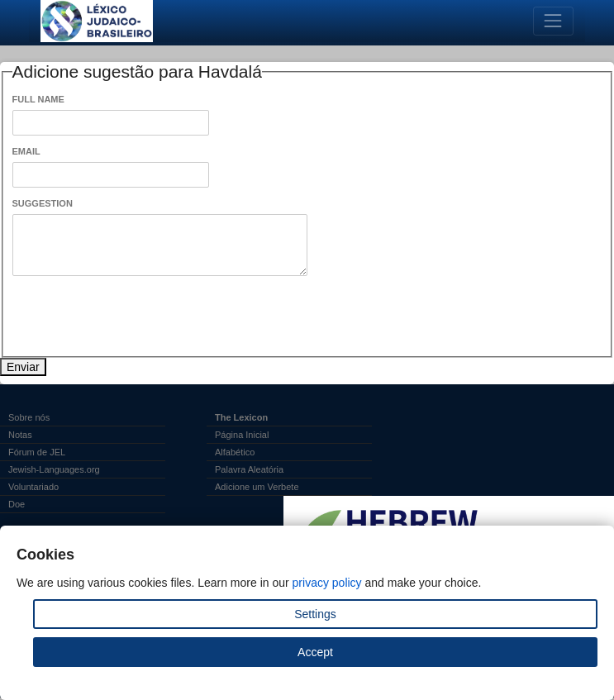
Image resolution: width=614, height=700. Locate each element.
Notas (20, 435)
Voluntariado (33, 487)
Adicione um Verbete (257, 487)
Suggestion (43, 203)
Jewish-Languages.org (54, 469)
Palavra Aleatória (249, 469)
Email (26, 151)
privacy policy (327, 583)
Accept (315, 652)
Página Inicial (242, 435)
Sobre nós (29, 417)
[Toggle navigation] (553, 21)
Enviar (23, 367)
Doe (17, 504)
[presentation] (138, 317)
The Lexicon (241, 417)
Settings (315, 614)
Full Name (38, 99)
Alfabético (235, 452)
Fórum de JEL (37, 452)
